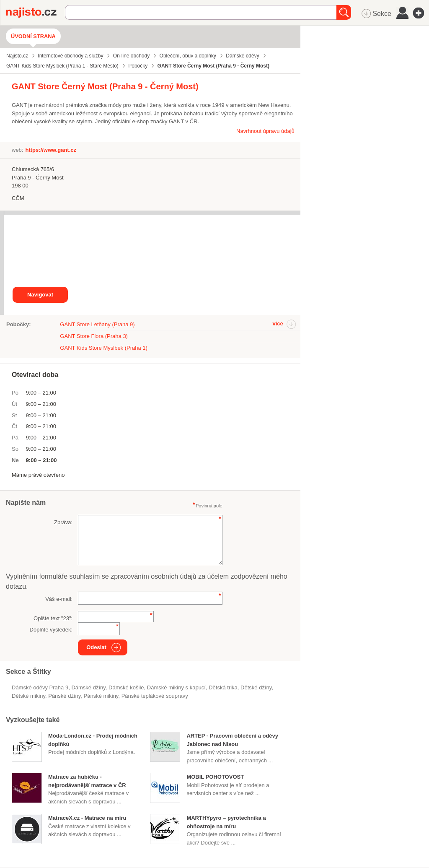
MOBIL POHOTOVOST (215, 777)
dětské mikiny (28, 696)
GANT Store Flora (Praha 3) (94, 336)
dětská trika (223, 687)
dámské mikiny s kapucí (176, 687)
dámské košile (126, 687)
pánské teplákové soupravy (155, 696)
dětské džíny (256, 687)
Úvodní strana (33, 36)
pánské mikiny (101, 696)
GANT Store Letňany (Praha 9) (97, 324)
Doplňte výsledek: (51, 630)
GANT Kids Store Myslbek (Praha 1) (104, 348)
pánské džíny (64, 696)
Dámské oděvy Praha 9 (40, 687)
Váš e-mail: (59, 599)
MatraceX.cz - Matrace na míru (87, 818)
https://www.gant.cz (51, 150)
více (278, 324)
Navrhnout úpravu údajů (265, 131)
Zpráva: (63, 522)
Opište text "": (53, 618)
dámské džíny (88, 687)
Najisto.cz (36, 13)
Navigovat (40, 295)
